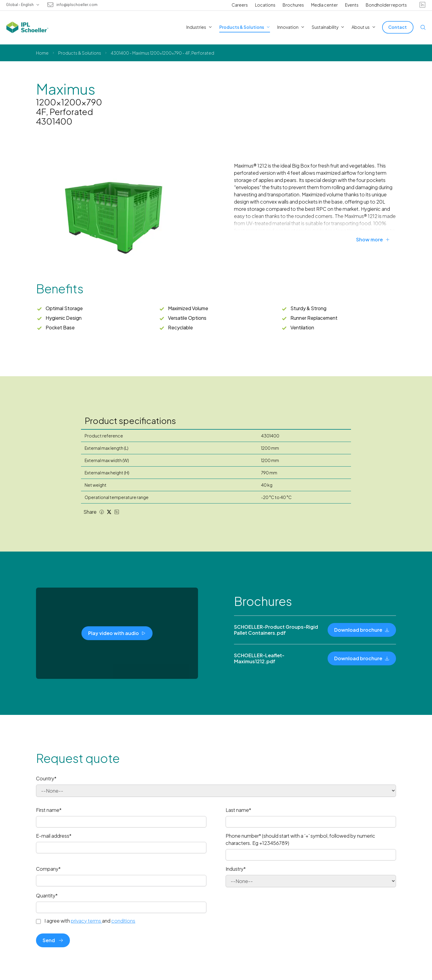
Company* (48, 869)
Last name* (238, 810)
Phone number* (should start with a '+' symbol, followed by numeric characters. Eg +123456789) (300, 839)
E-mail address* (54, 836)
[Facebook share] (102, 512)
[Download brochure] (362, 630)
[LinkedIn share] (117, 512)
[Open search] (423, 27)
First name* (49, 810)
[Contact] (398, 27)
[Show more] (376, 240)
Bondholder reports (386, 5)
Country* (46, 778)
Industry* (236, 869)
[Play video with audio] (117, 633)
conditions (123, 921)
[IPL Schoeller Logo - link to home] (27, 27)
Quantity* (47, 895)
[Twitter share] (109, 512)
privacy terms (86, 921)
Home (42, 53)
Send (53, 940)
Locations (265, 5)
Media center (324, 5)
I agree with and (90, 921)
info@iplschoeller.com (77, 5)
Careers (240, 5)
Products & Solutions (80, 53)
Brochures (293, 5)
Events (352, 5)
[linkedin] (422, 5)
